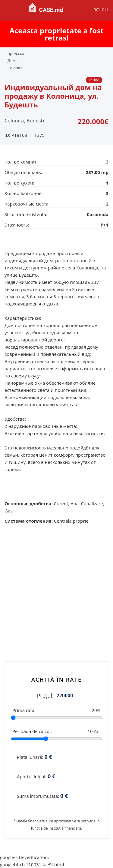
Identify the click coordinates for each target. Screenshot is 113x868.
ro (97, 10)
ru (105, 10)
